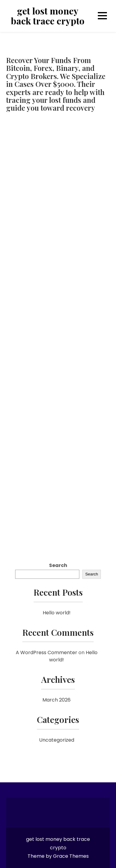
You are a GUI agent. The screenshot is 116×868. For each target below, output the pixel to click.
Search (58, 565)
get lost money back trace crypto (48, 16)
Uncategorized (57, 740)
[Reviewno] (58, 329)
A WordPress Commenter (46, 653)
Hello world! (57, 613)
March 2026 (56, 700)
